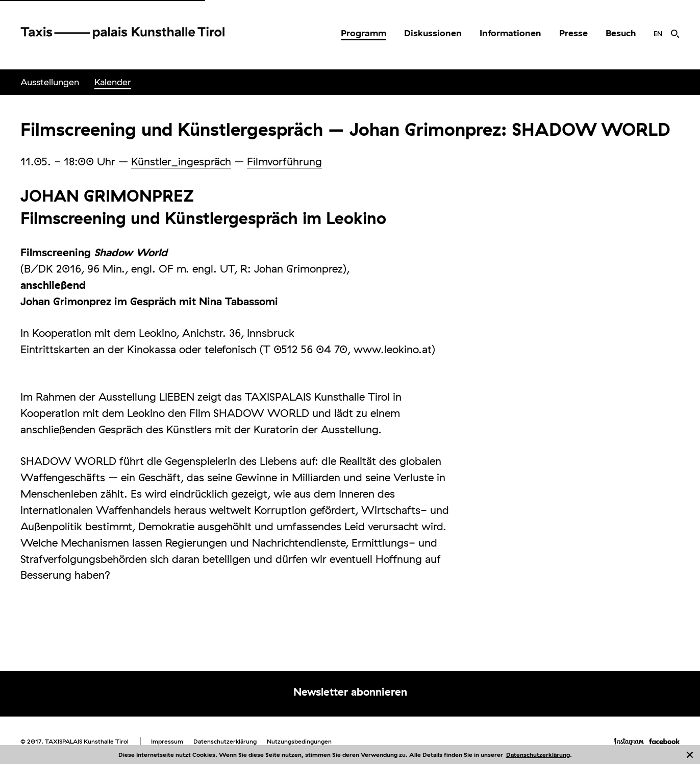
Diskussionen (433, 33)
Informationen (510, 33)
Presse (573, 33)
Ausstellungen (50, 82)
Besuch (621, 33)
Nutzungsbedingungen (299, 741)
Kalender (113, 82)
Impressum (167, 741)
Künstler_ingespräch (181, 161)
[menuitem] (364, 33)
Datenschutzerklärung (538, 755)
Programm (364, 33)
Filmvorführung (284, 161)
